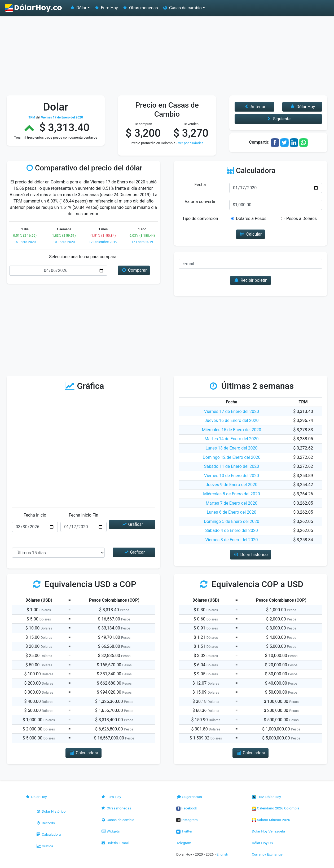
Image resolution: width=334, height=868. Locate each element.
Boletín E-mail (115, 843)
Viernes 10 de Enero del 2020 (232, 476)
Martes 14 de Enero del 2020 (232, 439)
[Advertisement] (167, 56)
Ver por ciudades (191, 143)
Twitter (184, 831)
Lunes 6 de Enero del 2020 (232, 512)
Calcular (251, 234)
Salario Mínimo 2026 (271, 820)
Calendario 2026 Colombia (276, 808)
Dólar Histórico (51, 811)
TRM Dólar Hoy (266, 797)
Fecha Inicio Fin (83, 515)
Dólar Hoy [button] (302, 107)
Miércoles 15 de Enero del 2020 (232, 430)
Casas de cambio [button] (182, 8)
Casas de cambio (118, 820)
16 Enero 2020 (25, 242)
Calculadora (48, 834)
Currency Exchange (267, 854)
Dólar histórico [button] (250, 555)
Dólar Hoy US (262, 843)
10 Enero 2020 (64, 242)
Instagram (187, 820)
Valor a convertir (200, 202)
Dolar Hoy (36, 797)
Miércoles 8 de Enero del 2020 (231, 494)
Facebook (187, 808)
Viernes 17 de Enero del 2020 (232, 411)
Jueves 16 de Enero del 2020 (232, 420)
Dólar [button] (78, 8)
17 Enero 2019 (142, 242)
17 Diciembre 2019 (103, 242)
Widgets (110, 831)
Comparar (134, 270)
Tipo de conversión (200, 219)
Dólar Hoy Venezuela (268, 831)
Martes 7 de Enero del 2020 (232, 503)
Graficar (132, 524)
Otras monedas (140, 8)
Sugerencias (189, 797)
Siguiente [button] (278, 119)
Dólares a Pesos (251, 219)
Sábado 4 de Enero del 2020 (232, 530)
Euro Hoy (106, 8)
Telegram (184, 843)
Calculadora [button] (83, 753)
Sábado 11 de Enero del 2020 (232, 466)
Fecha (200, 185)
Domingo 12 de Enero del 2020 (232, 457)
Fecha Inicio (35, 515)
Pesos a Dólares (302, 219)
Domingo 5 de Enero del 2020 (232, 521)
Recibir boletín (250, 280)
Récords (45, 823)
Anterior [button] (254, 107)
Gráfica (44, 846)
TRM (32, 117)
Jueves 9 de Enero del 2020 (232, 485)
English (222, 854)
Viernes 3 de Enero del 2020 (231, 540)
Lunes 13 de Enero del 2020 (231, 448)
